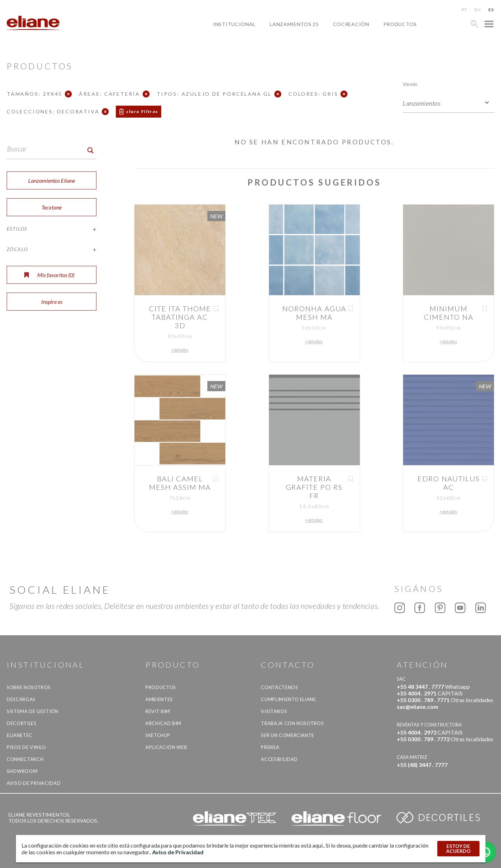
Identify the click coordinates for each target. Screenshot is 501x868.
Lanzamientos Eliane (52, 180)
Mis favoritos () (49, 275)
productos (400, 24)
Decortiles (22, 723)
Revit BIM (158, 711)
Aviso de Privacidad (34, 783)
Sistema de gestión (33, 711)
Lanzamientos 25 (294, 24)
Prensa (270, 747)
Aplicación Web (166, 747)
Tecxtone (52, 207)
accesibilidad (279, 759)
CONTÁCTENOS (279, 687)
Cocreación (351, 24)
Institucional (234, 24)
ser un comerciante (288, 735)
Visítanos (274, 711)
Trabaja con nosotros (292, 723)
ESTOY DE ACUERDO (458, 848)
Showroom (22, 771)
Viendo (410, 84)
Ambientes (159, 699)
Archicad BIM (163, 723)
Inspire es (52, 302)
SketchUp (158, 735)
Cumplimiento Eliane (288, 699)
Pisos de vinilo (26, 747)
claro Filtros (142, 111)
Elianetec (20, 735)
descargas (21, 699)
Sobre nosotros (29, 687)
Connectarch (25, 759)
